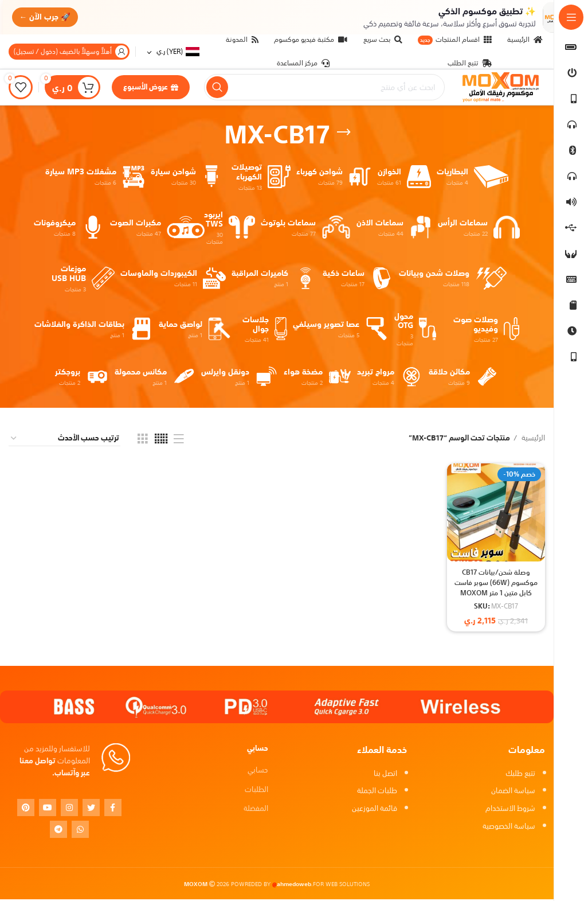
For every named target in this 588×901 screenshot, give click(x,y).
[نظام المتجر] (64, 440)
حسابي (258, 772)
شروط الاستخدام (510, 810)
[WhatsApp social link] (80, 830)
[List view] (179, 440)
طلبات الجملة (377, 792)
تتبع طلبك (520, 775)
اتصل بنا (385, 775)
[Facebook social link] (113, 809)
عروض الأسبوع (151, 88)
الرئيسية (532, 440)
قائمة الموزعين (375, 810)
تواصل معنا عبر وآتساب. (55, 769)
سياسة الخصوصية (509, 828)
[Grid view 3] (143, 440)
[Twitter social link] (91, 809)
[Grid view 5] (161, 440)
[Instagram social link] (69, 809)
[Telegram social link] (58, 830)
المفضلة (256, 810)
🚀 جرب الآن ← (47, 17)
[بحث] (324, 88)
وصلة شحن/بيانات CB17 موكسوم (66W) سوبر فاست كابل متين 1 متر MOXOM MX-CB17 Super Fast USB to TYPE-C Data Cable (496, 600)
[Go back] (344, 134)
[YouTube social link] (48, 809)
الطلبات (256, 791)
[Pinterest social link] (26, 809)
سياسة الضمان (513, 792)
